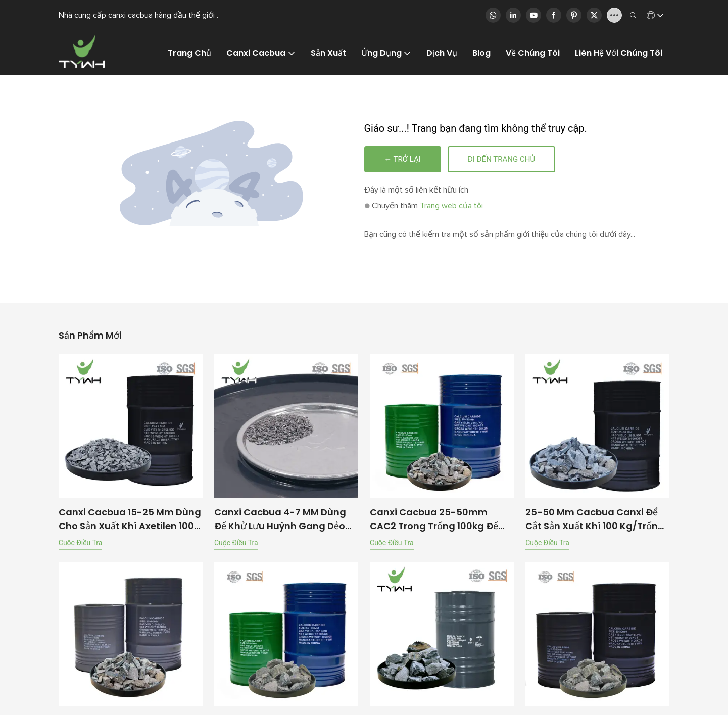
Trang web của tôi (451, 206)
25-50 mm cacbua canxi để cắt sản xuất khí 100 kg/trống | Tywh (597, 520)
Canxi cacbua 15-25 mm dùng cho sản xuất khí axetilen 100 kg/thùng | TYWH (130, 520)
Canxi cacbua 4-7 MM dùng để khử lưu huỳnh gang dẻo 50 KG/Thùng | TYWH (280, 520)
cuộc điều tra (81, 544)
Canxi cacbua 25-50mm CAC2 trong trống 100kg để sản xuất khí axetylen (434, 520)
